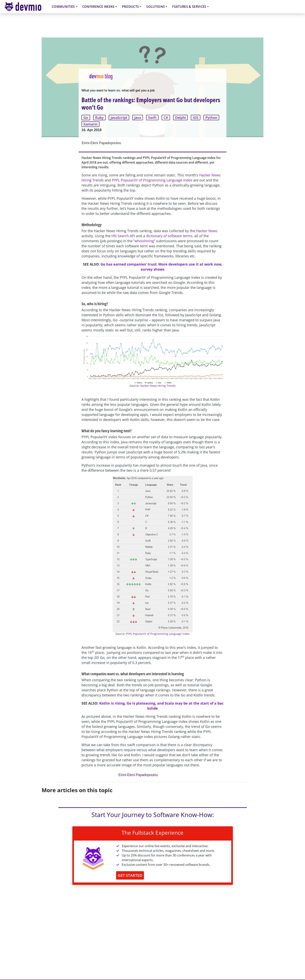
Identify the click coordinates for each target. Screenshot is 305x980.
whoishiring (144, 241)
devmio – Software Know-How (26, 7)
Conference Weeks (98, 7)
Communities (63, 7)
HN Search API (123, 236)
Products (131, 7)
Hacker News (207, 231)
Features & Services (189, 7)
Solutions (156, 7)
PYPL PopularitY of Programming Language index (152, 180)
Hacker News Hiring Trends (158, 386)
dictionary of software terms (169, 236)
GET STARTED (130, 875)
